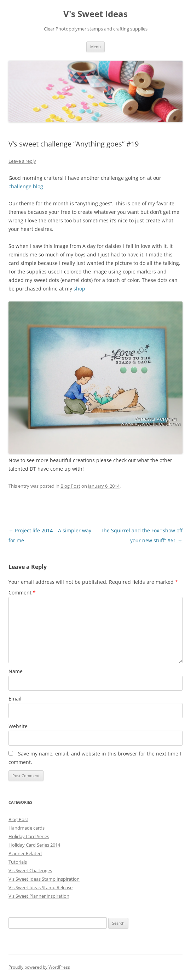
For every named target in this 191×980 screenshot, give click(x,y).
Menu (95, 47)
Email (15, 699)
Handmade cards (27, 828)
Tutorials (18, 862)
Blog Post (70, 486)
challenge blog (26, 186)
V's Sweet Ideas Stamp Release (40, 887)
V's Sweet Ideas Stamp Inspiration (44, 879)
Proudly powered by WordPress (39, 967)
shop (79, 289)
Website (18, 726)
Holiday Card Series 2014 (34, 845)
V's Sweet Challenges (30, 870)
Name (16, 671)
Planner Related (25, 853)
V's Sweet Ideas (95, 14)
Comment (22, 593)
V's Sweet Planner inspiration (39, 896)
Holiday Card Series (29, 836)
